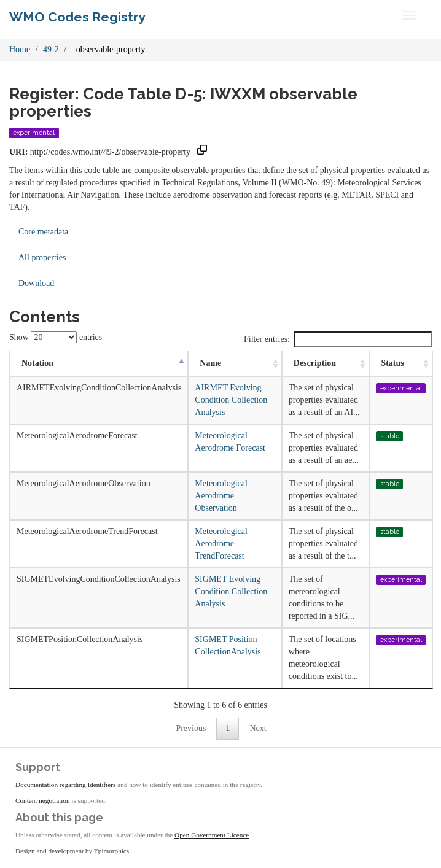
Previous (191, 728)
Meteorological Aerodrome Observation (221, 496)
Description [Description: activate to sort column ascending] (315, 363)
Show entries (56, 337)
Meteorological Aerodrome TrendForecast (221, 544)
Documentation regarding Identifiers (65, 785)
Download (36, 283)
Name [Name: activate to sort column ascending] (210, 363)
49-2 (51, 49)
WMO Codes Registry (77, 17)
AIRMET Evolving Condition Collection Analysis (231, 400)
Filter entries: (338, 339)
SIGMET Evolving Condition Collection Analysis (231, 591)
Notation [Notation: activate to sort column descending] (37, 363)
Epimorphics (111, 851)
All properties (42, 258)
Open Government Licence (212, 835)
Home (20, 49)
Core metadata (43, 232)
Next (258, 728)
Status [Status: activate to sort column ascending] (392, 363)
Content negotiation (43, 800)
